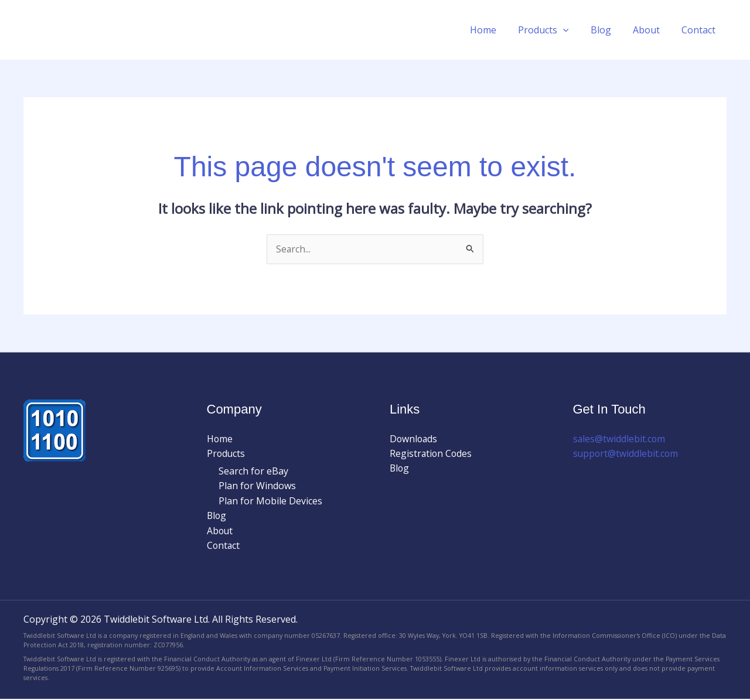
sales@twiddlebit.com (620, 439)
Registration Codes (432, 454)
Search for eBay (253, 471)
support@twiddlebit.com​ (626, 453)
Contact (700, 30)
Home (497, 30)
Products (554, 30)
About (651, 30)
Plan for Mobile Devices (270, 501)
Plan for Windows (257, 486)
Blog (608, 30)
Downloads (414, 439)
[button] (574, 30)
